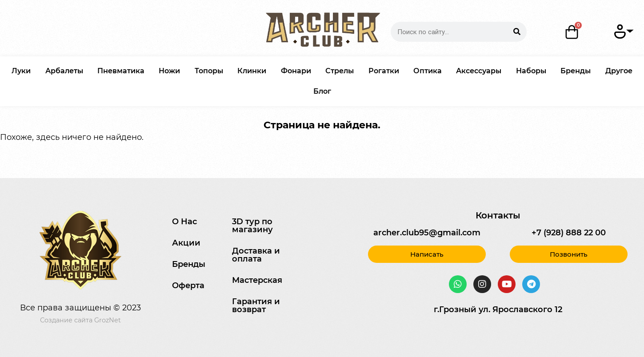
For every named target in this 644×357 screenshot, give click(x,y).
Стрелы (340, 71)
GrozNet (108, 320)
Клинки (252, 71)
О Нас (184, 222)
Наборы (531, 71)
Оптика (428, 71)
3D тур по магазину (252, 226)
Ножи (169, 71)
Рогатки (384, 71)
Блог (322, 91)
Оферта (188, 286)
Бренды (576, 71)
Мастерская (257, 280)
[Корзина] (572, 32)
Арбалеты (64, 71)
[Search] (517, 32)
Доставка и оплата (256, 255)
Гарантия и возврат (256, 305)
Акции (186, 243)
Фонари (296, 71)
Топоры (209, 71)
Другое (619, 71)
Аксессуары (479, 71)
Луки (21, 71)
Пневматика (121, 71)
